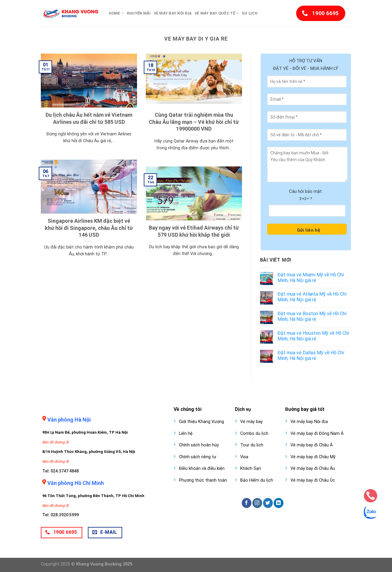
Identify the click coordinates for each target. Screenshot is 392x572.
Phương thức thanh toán (203, 480)
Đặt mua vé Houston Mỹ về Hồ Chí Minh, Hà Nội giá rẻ (313, 336)
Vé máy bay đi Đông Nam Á (317, 434)
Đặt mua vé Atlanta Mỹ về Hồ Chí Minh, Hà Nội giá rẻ (312, 297)
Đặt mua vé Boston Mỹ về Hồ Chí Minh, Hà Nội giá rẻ (312, 316)
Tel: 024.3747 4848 (61, 471)
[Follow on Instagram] (257, 503)
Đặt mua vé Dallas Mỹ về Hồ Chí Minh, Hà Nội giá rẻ (311, 355)
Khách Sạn (251, 468)
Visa (244, 457)
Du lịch (250, 13)
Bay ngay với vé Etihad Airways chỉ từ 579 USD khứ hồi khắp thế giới (194, 231)
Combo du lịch (254, 434)
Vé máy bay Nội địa (309, 422)
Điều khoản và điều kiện (202, 468)
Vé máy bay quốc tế (217, 13)
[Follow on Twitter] (268, 503)
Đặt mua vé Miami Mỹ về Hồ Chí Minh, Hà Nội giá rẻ (311, 278)
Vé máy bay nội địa (173, 13)
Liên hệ (186, 434)
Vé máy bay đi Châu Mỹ (313, 457)
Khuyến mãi (139, 13)
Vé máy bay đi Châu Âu (313, 468)
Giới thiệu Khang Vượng (201, 422)
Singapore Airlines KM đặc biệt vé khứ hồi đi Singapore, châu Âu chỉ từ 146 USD (89, 228)
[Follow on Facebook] (247, 503)
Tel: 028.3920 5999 (61, 515)
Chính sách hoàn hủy (199, 445)
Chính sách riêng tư (198, 457)
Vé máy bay (251, 422)
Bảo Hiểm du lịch (257, 480)
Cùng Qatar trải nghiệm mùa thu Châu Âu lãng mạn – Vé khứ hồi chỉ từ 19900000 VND (194, 122)
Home (116, 13)
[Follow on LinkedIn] (279, 503)
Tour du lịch (252, 445)
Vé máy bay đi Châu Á (312, 445)
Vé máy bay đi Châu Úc (313, 480)
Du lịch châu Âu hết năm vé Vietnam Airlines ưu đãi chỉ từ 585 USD (89, 118)
